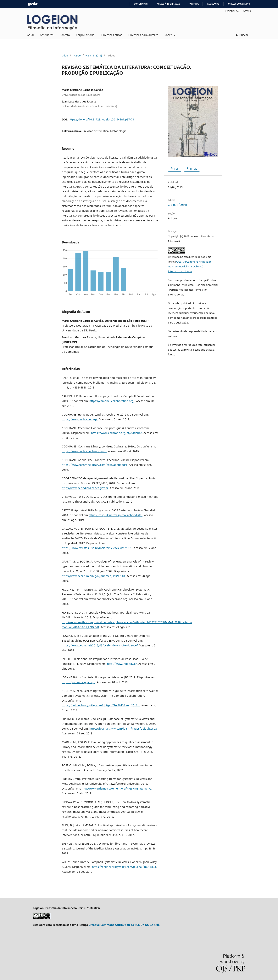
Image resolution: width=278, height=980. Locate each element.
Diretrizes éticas (112, 35)
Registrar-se (232, 11)
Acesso (247, 11)
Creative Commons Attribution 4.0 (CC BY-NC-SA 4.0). (124, 925)
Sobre (169, 35)
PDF (176, 169)
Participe (194, 4)
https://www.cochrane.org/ (79, 419)
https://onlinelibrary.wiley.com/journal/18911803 (124, 867)
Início (65, 55)
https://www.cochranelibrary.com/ (84, 451)
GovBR (33, 4)
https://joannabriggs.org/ (79, 682)
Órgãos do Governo (239, 4)
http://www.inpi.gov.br (122, 664)
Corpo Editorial (86, 35)
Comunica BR (141, 4)
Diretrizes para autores (143, 35)
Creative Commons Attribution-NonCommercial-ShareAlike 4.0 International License (190, 266)
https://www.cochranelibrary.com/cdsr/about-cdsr (95, 465)
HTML (193, 169)
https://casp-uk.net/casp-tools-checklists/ (116, 515)
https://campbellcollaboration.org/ (112, 401)
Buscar (242, 35)
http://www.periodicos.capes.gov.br (85, 488)
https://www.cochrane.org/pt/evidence (117, 433)
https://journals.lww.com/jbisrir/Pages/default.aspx (123, 729)
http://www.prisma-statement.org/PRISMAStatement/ (117, 788)
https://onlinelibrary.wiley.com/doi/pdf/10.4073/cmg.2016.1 (101, 705)
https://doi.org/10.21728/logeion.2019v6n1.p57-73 (101, 119)
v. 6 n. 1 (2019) (94, 55)
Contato (65, 35)
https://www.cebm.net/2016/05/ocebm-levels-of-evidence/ (100, 645)
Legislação (213, 4)
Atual (30, 35)
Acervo (77, 55)
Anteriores (47, 35)
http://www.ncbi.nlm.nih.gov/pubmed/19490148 (93, 576)
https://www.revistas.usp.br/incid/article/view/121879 (97, 548)
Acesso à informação (168, 4)
